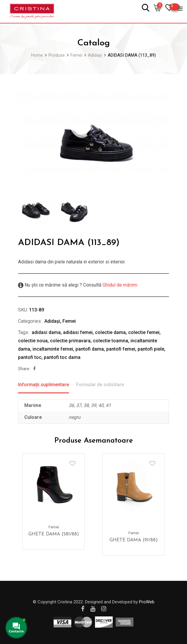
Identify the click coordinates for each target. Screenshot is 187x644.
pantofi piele (151, 349)
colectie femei (144, 332)
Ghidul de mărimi (119, 285)
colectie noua (33, 341)
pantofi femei (121, 349)
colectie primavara (70, 341)
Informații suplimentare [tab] (43, 385)
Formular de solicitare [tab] (100, 385)
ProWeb (147, 602)
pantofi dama (90, 349)
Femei (69, 321)
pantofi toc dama (62, 357)
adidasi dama (46, 332)
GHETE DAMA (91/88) (134, 540)
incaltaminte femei (53, 349)
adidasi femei (78, 332)
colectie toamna (111, 341)
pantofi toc (30, 357)
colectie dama (110, 332)
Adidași (52, 321)
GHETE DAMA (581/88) (54, 534)
